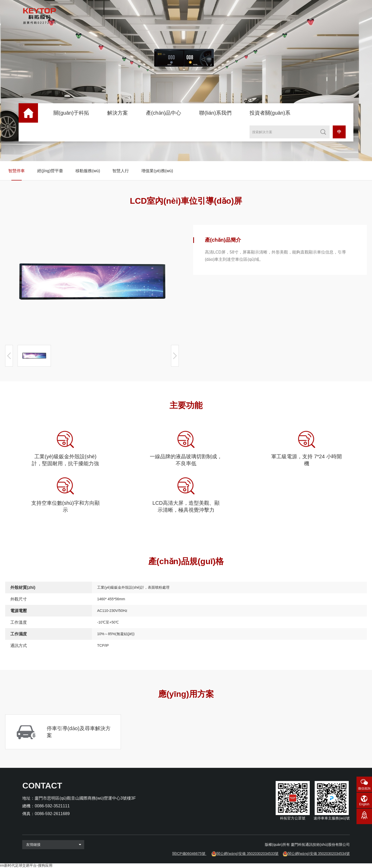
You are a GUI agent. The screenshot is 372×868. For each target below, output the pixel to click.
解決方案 (118, 113)
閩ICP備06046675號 (189, 854)
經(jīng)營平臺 (50, 171)
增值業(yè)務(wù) (157, 171)
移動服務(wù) (88, 171)
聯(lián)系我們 (215, 113)
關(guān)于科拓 (71, 113)
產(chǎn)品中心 (164, 113)
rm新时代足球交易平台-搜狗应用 (26, 865)
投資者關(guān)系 (270, 113)
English (364, 804)
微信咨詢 (364, 788)
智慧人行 (121, 171)
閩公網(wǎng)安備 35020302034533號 (247, 854)
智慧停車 (17, 171)
